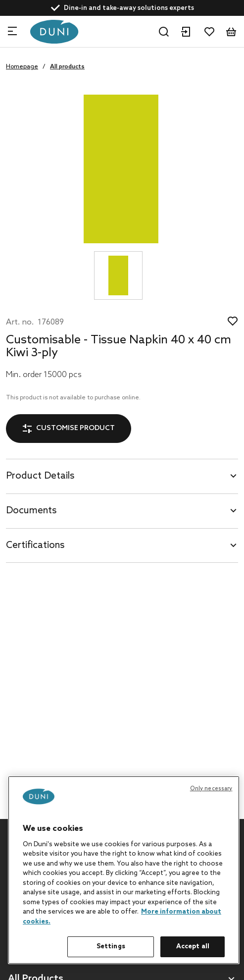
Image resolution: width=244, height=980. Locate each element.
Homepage (22, 67)
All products (67, 67)
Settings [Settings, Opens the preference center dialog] (111, 947)
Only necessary (211, 789)
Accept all (193, 947)
